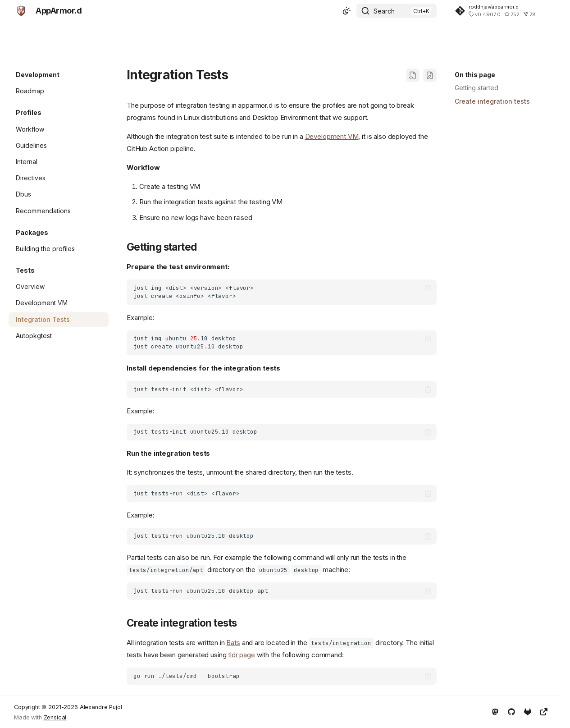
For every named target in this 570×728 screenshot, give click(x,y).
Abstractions (150, 33)
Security (56, 33)
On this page (475, 75)
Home (25, 33)
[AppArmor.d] (21, 11)
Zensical (55, 717)
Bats (233, 643)
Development (100, 33)
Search (384, 11)
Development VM (332, 136)
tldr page (242, 655)
